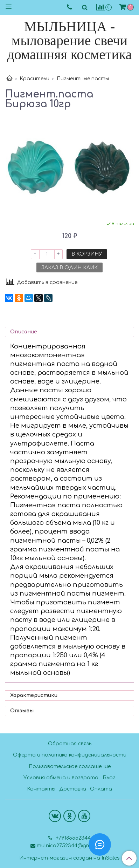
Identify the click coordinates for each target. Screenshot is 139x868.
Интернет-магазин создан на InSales (69, 858)
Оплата (101, 789)
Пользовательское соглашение (70, 767)
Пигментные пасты (83, 79)
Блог (109, 778)
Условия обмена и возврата (61, 778)
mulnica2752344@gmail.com (73, 846)
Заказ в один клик (69, 268)
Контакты (41, 789)
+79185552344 (73, 838)
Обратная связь (70, 744)
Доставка (73, 789)
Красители (34, 79)
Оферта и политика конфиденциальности (70, 755)
